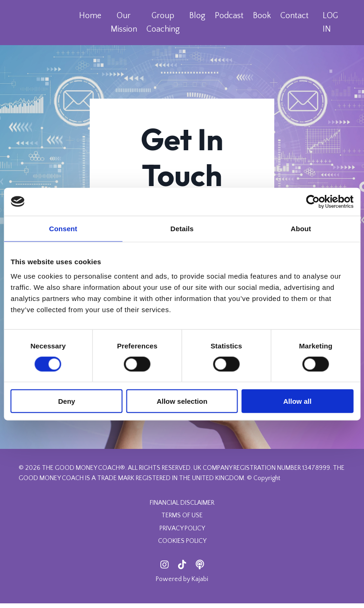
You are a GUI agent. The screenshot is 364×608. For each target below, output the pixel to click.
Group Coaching (163, 23)
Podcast (229, 16)
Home (90, 16)
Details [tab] (182, 228)
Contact (294, 16)
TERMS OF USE (182, 520)
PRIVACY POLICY (182, 533)
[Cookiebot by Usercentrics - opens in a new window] (313, 201)
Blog (197, 16)
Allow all (297, 401)
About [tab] (301, 228)
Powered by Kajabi (182, 584)
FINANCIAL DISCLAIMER (182, 508)
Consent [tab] (63, 228)
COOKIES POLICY (182, 546)
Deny (67, 401)
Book (261, 16)
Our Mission (123, 23)
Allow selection (182, 401)
